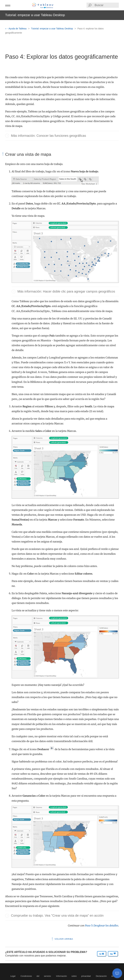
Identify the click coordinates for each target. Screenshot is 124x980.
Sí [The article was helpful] (102, 954)
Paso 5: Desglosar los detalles (102, 925)
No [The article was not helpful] (113, 954)
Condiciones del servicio (36, 976)
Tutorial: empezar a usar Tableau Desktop (52, 29)
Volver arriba (62, 939)
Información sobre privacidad (73, 976)
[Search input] (107, 5)
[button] (8, 5)
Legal (13, 976)
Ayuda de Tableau (16, 29)
